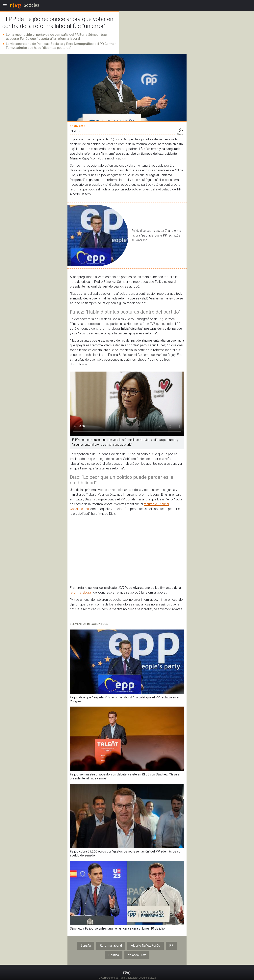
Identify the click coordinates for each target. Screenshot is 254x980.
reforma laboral (81, 592)
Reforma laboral (111, 946)
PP (171, 946)
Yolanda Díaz (137, 955)
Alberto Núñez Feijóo (146, 946)
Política (114, 955)
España (86, 946)
